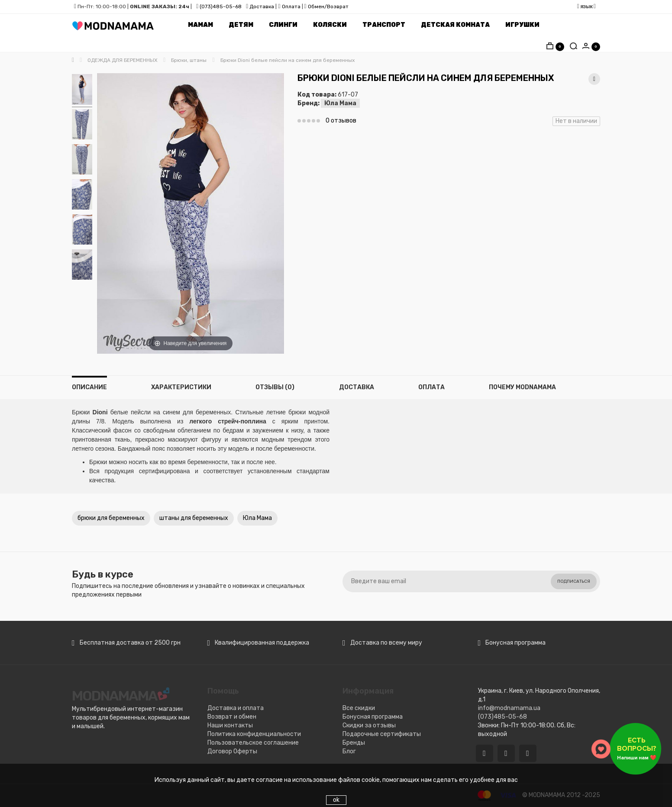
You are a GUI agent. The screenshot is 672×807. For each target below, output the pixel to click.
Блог (349, 751)
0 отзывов (341, 121)
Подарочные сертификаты (382, 734)
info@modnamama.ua (509, 708)
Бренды (354, 743)
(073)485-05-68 (221, 6)
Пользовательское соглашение (253, 743)
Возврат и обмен (232, 717)
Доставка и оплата (236, 708)
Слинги (283, 25)
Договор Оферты (232, 751)
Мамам (200, 25)
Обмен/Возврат (328, 6)
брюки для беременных (111, 518)
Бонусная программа (373, 717)
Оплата (291, 6)
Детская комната (455, 25)
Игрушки (522, 25)
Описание (89, 387)
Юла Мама (340, 103)
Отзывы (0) (275, 387)
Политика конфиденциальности (254, 734)
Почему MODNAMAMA (522, 387)
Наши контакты (230, 725)
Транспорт (384, 25)
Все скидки (359, 708)
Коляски (330, 25)
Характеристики (181, 387)
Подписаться (574, 581)
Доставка (261, 6)
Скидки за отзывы (369, 725)
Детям (241, 25)
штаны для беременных (194, 518)
